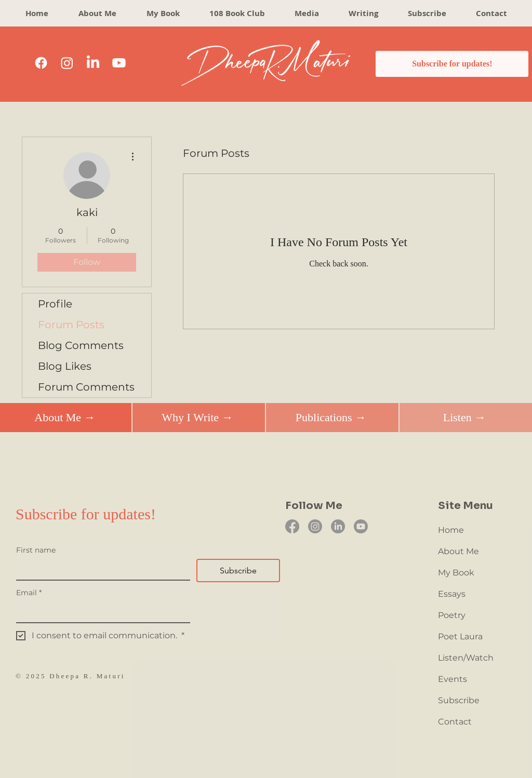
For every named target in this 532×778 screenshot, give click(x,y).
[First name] (100, 569)
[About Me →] (65, 418)
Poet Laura (460, 636)
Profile (55, 304)
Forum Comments (86, 387)
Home (451, 530)
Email (29, 593)
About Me (458, 551)
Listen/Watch (466, 658)
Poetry (452, 615)
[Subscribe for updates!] (452, 64)
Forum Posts (71, 325)
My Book (456, 573)
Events (453, 679)
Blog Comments (81, 345)
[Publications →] (331, 418)
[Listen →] (464, 418)
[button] (363, 13)
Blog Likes (65, 366)
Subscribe (459, 700)
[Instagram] (67, 63)
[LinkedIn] (93, 63)
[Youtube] (119, 63)
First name (36, 550)
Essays (452, 594)
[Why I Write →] (197, 418)
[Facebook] (41, 63)
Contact (455, 722)
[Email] (100, 612)
